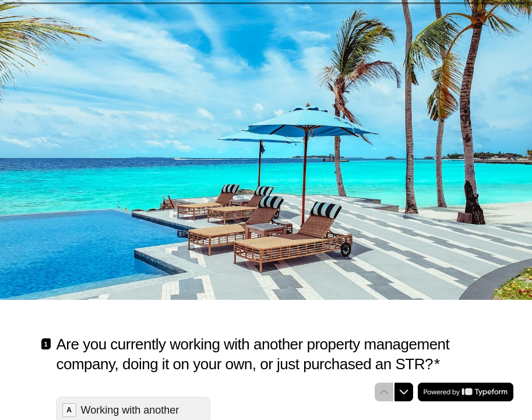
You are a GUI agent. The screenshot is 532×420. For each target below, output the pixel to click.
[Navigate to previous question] (384, 392)
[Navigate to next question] (404, 392)
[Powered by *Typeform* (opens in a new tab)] (466, 392)
